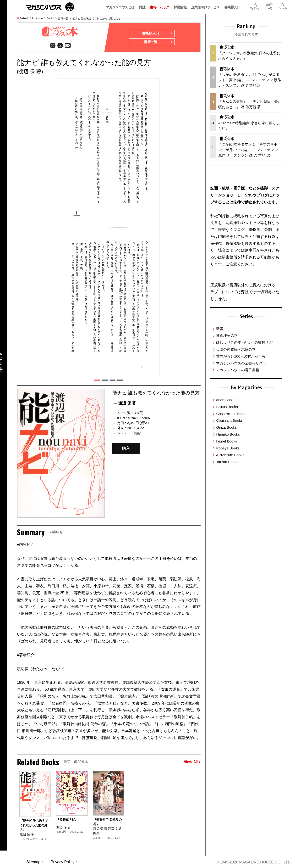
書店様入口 (232, 7)
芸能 (137, 433)
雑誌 (142, 7)
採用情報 (180, 7)
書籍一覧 (63, 18)
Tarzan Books (227, 462)
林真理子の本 (227, 335)
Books (50, 18)
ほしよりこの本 (245, 342)
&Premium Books (230, 455)
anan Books (226, 400)
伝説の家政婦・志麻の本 (236, 349)
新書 (220, 329)
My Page (255, 4)
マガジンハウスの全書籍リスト (241, 363)
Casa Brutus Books (232, 414)
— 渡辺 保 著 (125, 403)
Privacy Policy (63, 862)
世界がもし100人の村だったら (241, 356)
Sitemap (33, 862)
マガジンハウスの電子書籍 (238, 370)
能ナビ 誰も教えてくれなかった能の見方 (96, 18)
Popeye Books (228, 448)
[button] (97, 380)
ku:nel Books (227, 441)
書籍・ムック (159, 7)
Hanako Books (228, 434)
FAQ (269, 4)
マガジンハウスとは (120, 7)
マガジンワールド (50, 7)
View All (192, 762)
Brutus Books (227, 407)
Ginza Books (226, 427)
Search (283, 4)
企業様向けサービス (205, 7)
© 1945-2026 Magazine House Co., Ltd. (254, 862)
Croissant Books (229, 420)
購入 (126, 448)
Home (39, 18)
